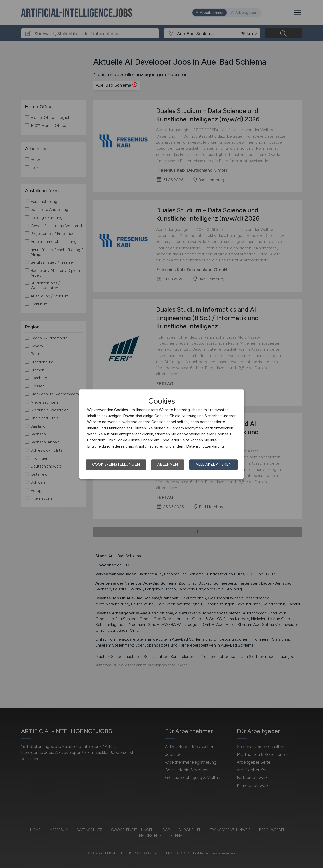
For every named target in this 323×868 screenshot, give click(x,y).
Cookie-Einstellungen (116, 464)
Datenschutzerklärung (205, 446)
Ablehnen (168, 464)
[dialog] (161, 434)
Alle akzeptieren (213, 464)
